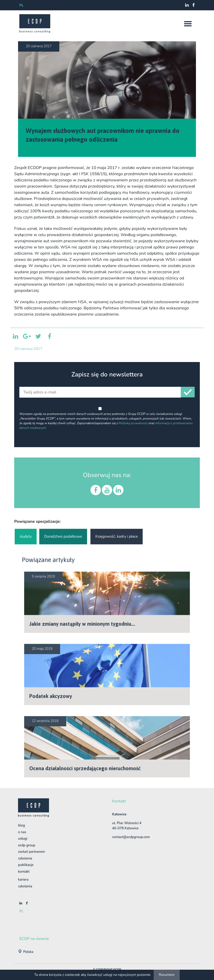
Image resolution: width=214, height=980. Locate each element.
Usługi (23, 839)
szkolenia (25, 886)
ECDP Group (27, 845)
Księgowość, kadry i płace (117, 537)
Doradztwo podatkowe (63, 537)
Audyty (26, 537)
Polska (28, 952)
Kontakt (24, 872)
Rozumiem (167, 975)
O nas (22, 832)
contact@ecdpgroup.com (131, 837)
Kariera (23, 880)
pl (22, 5)
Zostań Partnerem (31, 852)
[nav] (188, 24)
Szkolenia (25, 858)
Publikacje (26, 865)
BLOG (22, 825)
